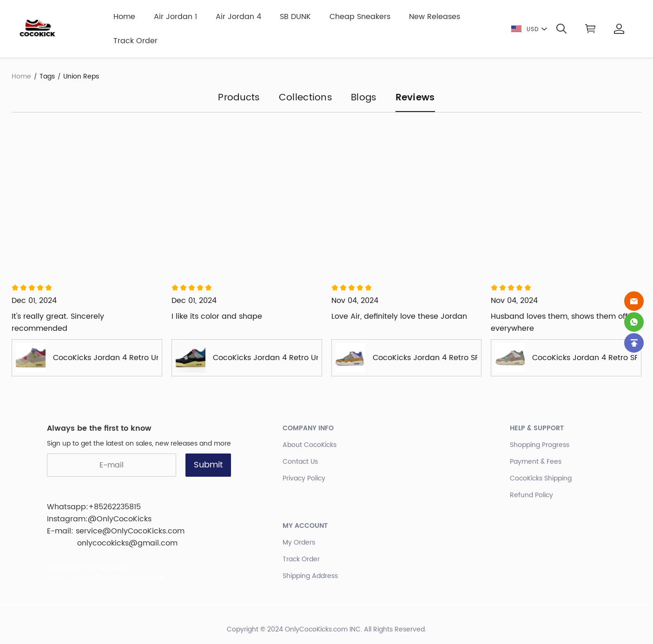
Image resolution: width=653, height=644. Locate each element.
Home (124, 17)
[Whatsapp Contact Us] (634, 322)
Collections (306, 99)
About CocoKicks (310, 445)
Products (239, 99)
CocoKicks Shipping (541, 478)
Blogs (364, 99)
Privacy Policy (304, 478)
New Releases (435, 17)
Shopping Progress (540, 445)
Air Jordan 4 (238, 17)
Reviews (415, 99)
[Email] (634, 301)
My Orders (299, 542)
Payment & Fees (536, 462)
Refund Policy (531, 495)
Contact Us (300, 462)
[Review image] (87, 202)
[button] (561, 29)
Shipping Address (310, 576)
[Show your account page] (619, 29)
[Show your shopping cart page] (590, 29)
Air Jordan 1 (175, 17)
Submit (208, 465)
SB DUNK (295, 17)
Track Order (135, 41)
